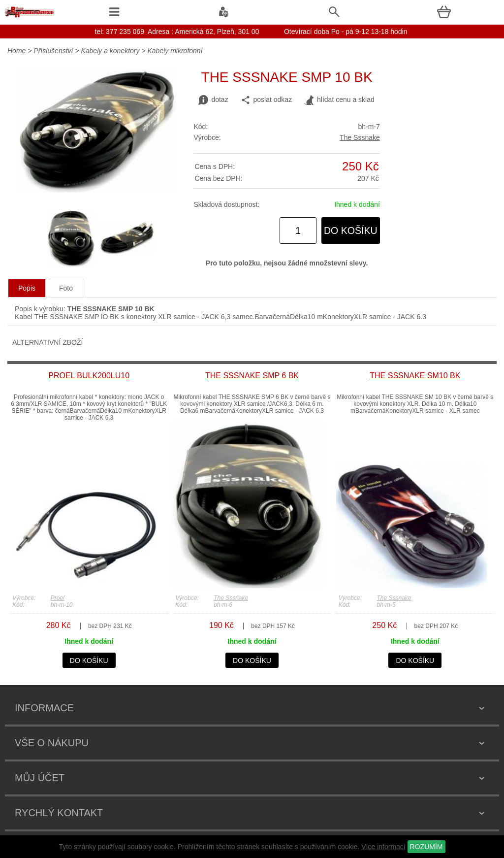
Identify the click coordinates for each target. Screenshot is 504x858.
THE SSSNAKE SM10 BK (415, 376)
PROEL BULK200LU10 (89, 376)
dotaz (213, 100)
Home (16, 51)
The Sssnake (360, 137)
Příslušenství (54, 51)
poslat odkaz (267, 100)
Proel (58, 598)
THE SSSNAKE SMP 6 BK (252, 376)
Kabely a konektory (110, 51)
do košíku (351, 231)
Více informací (383, 847)
